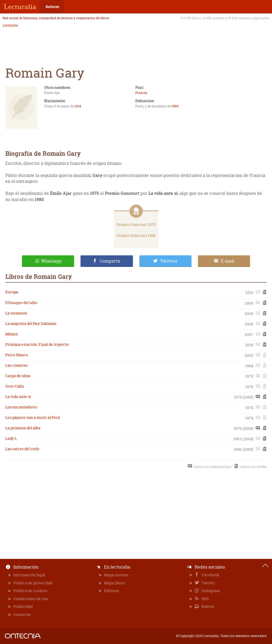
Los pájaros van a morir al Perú (33, 417)
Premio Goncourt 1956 (136, 235)
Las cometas (16, 365)
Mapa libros (114, 583)
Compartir (110, 261)
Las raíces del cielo (22, 449)
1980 (175, 106)
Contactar (22, 614)
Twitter (208, 583)
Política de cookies (30, 591)
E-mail (228, 261)
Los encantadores (21, 407)
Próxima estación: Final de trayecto (37, 344)
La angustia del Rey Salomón (31, 323)
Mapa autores (116, 575)
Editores (112, 591)
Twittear (169, 261)
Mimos (12, 334)
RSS (205, 599)
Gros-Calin (15, 386)
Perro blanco (17, 355)
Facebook (210, 575)
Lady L (11, 438)
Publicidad (23, 606)
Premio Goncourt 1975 (136, 224)
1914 (78, 106)
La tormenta (16, 313)
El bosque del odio (21, 303)
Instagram (210, 591)
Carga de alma (18, 376)
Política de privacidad (33, 583)
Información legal (29, 575)
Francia (141, 93)
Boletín (207, 606)
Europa (12, 292)
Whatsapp (51, 261)
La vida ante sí (18, 397)
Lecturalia (10, 25)
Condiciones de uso (31, 599)
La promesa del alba (23, 428)
